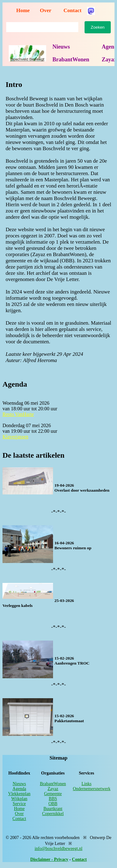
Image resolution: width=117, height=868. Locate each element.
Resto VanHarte (18, 414)
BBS (53, 799)
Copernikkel (53, 814)
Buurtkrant (53, 809)
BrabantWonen (71, 60)
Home (23, 10)
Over (46, 10)
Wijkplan (19, 799)
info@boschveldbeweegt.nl (58, 849)
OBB (53, 804)
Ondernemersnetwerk (92, 789)
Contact (73, 10)
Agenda (19, 789)
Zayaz (53, 789)
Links (86, 784)
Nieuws (61, 47)
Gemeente (53, 794)
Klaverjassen (15, 437)
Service (19, 804)
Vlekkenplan (19, 794)
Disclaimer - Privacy (49, 859)
